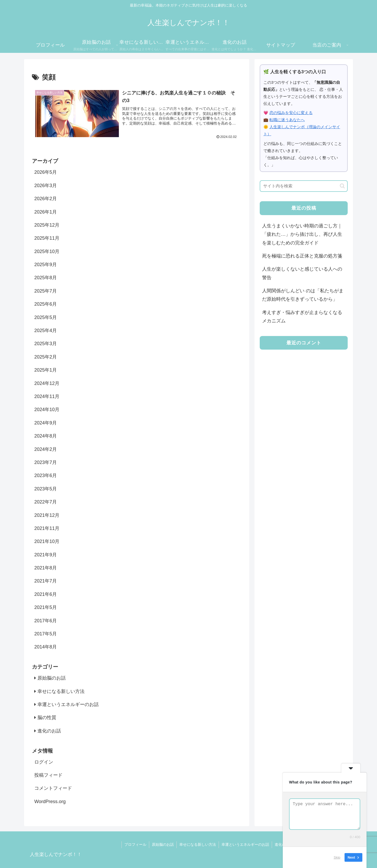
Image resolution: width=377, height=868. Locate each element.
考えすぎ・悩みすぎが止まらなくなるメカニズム (302, 317)
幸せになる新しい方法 (198, 844)
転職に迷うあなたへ (287, 120)
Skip (337, 857)
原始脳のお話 (163, 844)
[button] (342, 186)
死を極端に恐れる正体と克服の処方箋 (302, 256)
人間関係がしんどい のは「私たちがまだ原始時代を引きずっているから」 (303, 295)
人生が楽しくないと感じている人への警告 (302, 273)
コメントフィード (53, 788)
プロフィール (135, 844)
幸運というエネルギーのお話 (245, 844)
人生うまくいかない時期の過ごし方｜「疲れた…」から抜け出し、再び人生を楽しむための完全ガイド (302, 234)
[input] (304, 186)
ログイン (44, 762)
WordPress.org (50, 802)
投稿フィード (48, 775)
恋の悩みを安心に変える (291, 113)
